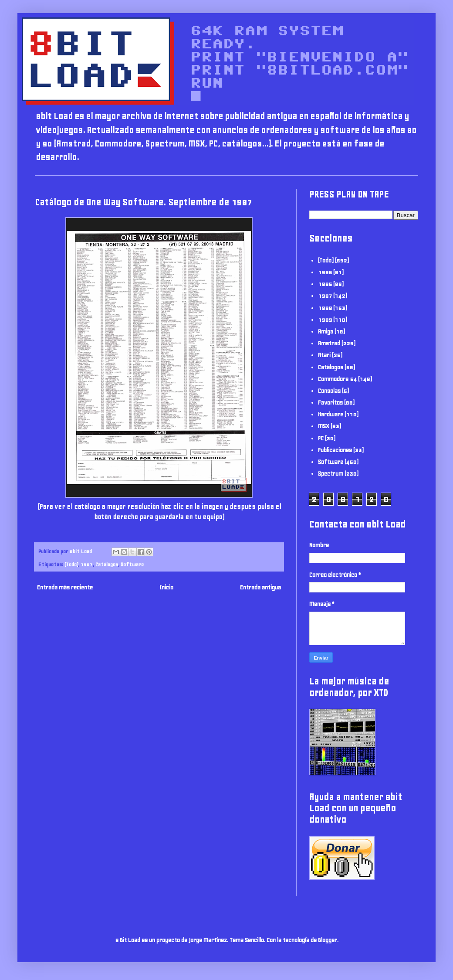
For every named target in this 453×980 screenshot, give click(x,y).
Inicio (166, 587)
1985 (325, 272)
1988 (325, 308)
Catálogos (107, 564)
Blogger (328, 940)
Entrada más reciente (65, 587)
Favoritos (330, 403)
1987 (87, 564)
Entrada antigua (260, 587)
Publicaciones (335, 450)
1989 (325, 320)
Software (132, 564)
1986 (325, 284)
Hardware (331, 414)
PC (321, 438)
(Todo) (71, 564)
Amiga (326, 332)
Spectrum (331, 474)
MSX (324, 426)
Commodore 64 (337, 379)
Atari (324, 355)
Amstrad (329, 343)
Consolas (329, 391)
